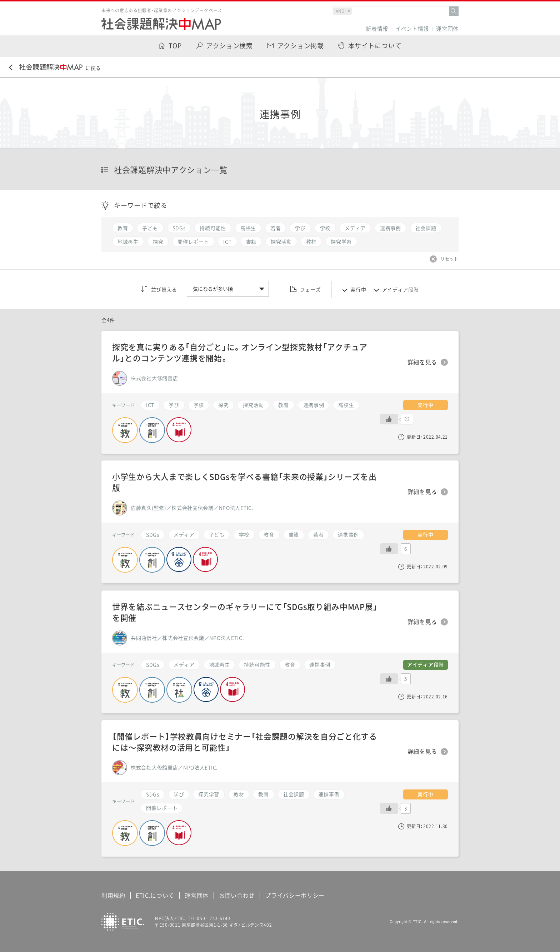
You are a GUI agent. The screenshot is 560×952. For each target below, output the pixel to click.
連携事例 (329, 794)
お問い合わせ (237, 895)
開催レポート (162, 808)
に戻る (55, 68)
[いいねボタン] (389, 808)
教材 (239, 794)
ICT (150, 405)
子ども (217, 534)
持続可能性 (257, 664)
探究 (223, 405)
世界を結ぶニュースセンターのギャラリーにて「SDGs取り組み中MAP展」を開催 (245, 612)
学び (179, 794)
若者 (318, 534)
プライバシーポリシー (295, 895)
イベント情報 (412, 29)
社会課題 (294, 794)
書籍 (294, 534)
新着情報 (377, 29)
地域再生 (219, 664)
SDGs (153, 794)
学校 (199, 405)
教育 (263, 794)
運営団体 (447, 29)
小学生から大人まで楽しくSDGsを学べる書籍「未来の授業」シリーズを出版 (244, 482)
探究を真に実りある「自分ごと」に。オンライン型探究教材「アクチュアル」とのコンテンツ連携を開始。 (240, 352)
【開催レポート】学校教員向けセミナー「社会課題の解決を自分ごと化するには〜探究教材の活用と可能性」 (245, 742)
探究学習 (209, 794)
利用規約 (113, 895)
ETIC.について (155, 895)
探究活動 (253, 405)
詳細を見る (422, 752)
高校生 (346, 405)
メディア (184, 664)
